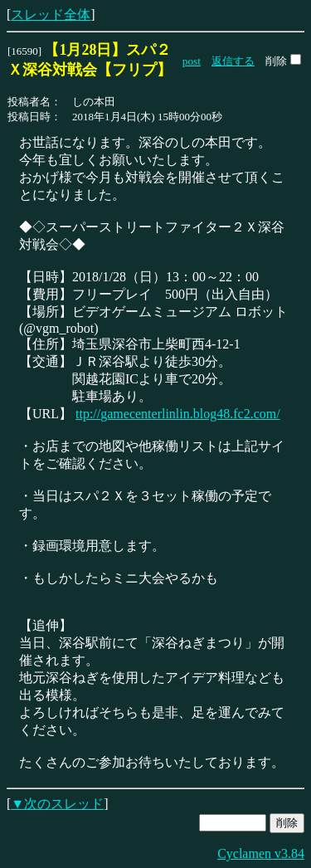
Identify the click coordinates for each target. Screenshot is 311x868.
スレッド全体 (51, 15)
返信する (233, 61)
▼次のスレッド (57, 804)
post (192, 61)
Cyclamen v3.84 (261, 853)
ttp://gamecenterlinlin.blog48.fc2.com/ (178, 414)
